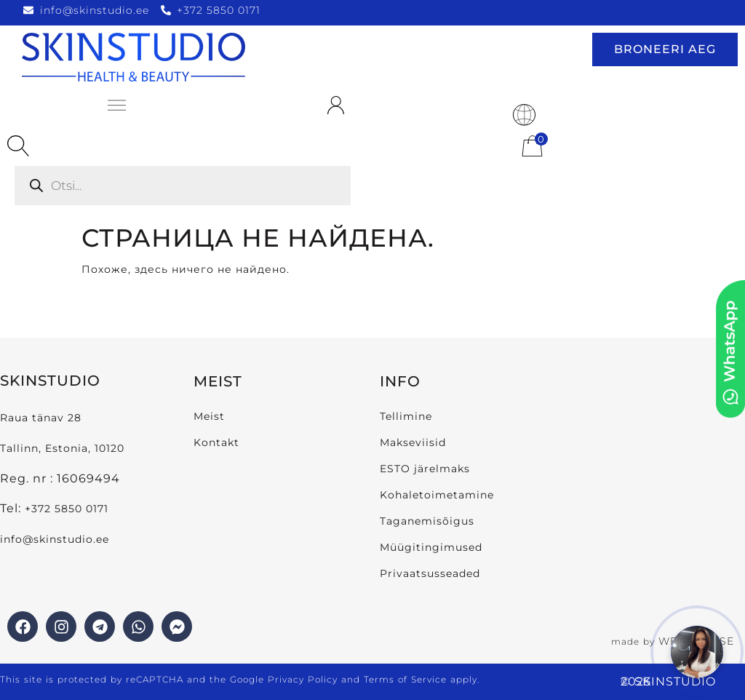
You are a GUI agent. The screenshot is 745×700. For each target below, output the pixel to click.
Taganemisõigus (427, 521)
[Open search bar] (18, 146)
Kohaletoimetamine (437, 495)
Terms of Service (405, 679)
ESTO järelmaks (425, 469)
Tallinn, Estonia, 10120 (62, 448)
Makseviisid (413, 442)
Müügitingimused (431, 547)
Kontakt (216, 442)
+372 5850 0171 (67, 509)
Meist (209, 416)
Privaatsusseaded (430, 573)
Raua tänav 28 (41, 418)
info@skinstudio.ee (56, 539)
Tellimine (406, 416)
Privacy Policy (303, 679)
